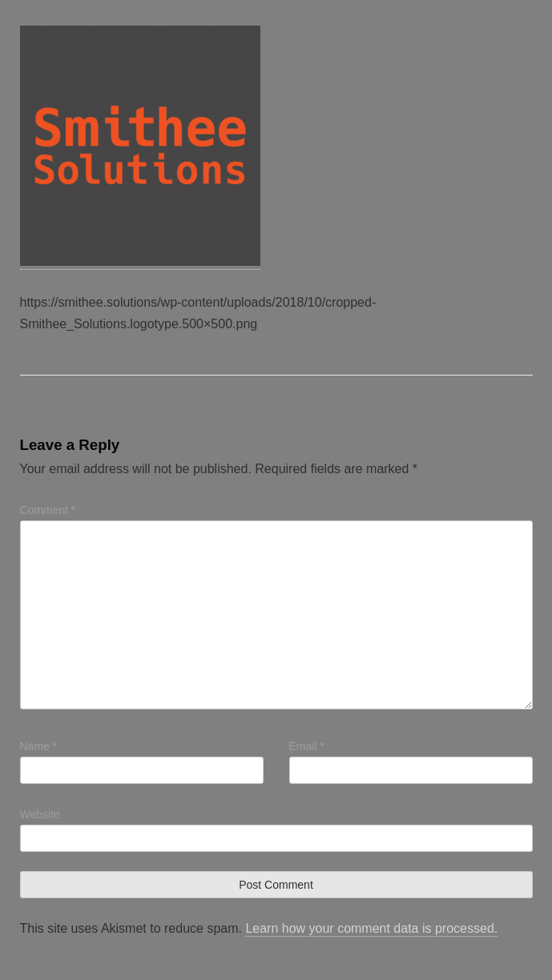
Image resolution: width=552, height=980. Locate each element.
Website (40, 814)
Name (39, 746)
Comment (48, 510)
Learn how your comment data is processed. (371, 928)
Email (307, 746)
